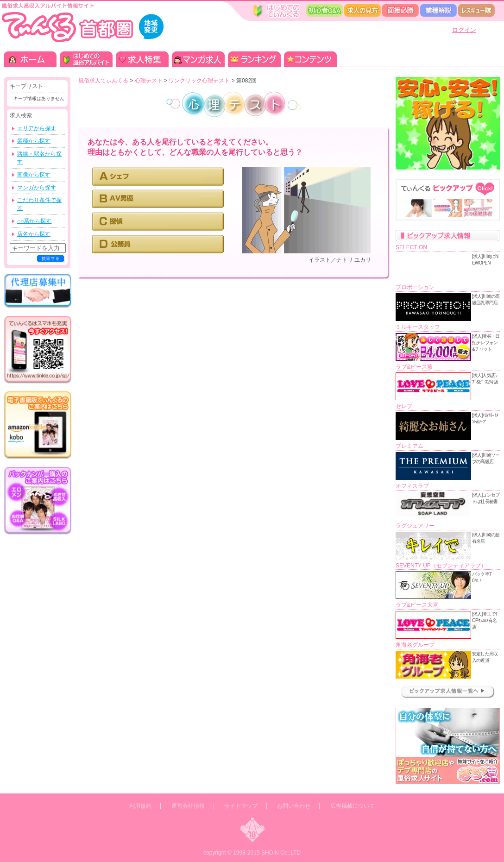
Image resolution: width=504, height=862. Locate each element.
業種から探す (34, 141)
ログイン (464, 30)
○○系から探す (35, 221)
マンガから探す (37, 188)
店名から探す (34, 234)
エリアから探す (37, 128)
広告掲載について (353, 806)
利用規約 (140, 806)
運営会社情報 (188, 806)
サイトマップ (241, 806)
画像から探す (34, 175)
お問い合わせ (294, 806)
